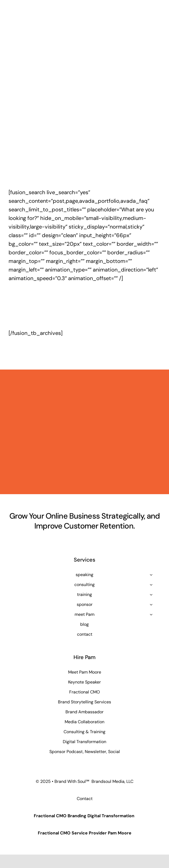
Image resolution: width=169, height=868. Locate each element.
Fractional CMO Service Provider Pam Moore (85, 833)
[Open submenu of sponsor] (151, 605)
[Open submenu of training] (151, 595)
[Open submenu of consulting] (151, 585)
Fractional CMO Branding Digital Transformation (84, 816)
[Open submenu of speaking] (151, 575)
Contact (85, 799)
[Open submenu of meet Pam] (151, 614)
